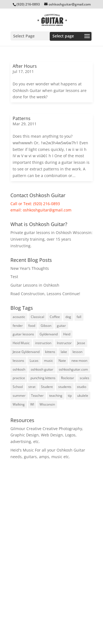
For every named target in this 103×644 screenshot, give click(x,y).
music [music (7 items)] (48, 361)
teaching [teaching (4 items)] (56, 396)
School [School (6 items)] (18, 387)
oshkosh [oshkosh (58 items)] (19, 369)
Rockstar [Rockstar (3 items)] (68, 378)
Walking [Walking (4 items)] (19, 404)
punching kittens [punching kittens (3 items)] (43, 378)
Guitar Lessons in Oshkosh (35, 285)
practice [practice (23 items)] (19, 378)
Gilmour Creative (26, 429)
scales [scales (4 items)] (84, 378)
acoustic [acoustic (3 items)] (19, 317)
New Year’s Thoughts (30, 268)
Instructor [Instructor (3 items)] (64, 343)
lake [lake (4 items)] (64, 352)
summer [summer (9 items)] (19, 396)
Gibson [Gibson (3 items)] (46, 326)
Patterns (22, 118)
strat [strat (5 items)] (32, 387)
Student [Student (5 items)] (47, 387)
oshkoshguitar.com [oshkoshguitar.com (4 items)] (73, 369)
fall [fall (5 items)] (79, 317)
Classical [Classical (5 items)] (37, 317)
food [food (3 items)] (32, 326)
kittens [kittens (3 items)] (50, 352)
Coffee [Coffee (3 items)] (55, 317)
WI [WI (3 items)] (32, 404)
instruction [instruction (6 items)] (43, 343)
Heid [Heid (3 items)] (67, 334)
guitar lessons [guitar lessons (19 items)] (23, 334)
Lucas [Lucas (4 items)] (34, 361)
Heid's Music (22, 450)
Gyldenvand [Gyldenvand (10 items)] (49, 334)
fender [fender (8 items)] (18, 326)
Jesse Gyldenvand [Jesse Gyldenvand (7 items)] (26, 352)
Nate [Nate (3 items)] (62, 361)
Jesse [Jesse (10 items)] (81, 343)
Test (14, 277)
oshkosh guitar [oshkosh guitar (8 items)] (42, 369)
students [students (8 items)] (65, 387)
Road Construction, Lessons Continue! (45, 294)
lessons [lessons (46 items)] (18, 361)
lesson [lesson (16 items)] (77, 352)
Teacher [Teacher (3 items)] (37, 396)
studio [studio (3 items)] (82, 387)
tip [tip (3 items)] (70, 396)
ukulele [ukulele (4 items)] (83, 396)
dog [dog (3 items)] (68, 317)
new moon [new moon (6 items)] (79, 361)
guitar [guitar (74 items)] (61, 326)
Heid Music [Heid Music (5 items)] (21, 343)
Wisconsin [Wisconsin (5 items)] (47, 404)
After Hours (25, 66)
